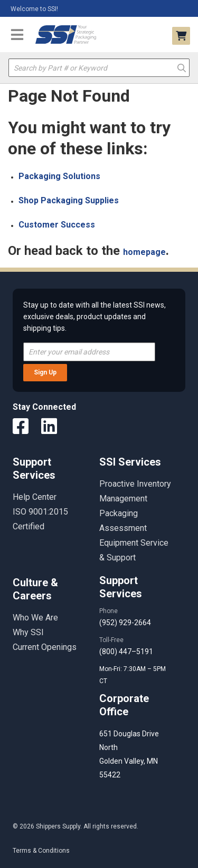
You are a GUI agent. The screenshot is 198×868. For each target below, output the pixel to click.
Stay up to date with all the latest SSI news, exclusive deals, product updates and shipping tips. (95, 317)
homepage (144, 252)
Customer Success (57, 225)
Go (181, 67)
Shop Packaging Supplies (69, 200)
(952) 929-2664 (125, 623)
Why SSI (28, 632)
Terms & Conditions (41, 851)
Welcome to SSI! (34, 9)
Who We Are (35, 618)
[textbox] (99, 68)
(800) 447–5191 (126, 652)
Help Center (35, 497)
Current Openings (45, 647)
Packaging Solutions (59, 176)
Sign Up (45, 372)
